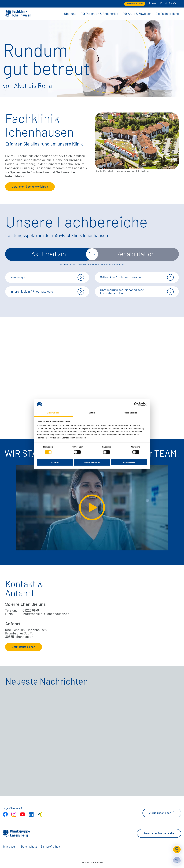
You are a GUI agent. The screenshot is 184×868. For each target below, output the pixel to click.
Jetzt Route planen (24, 647)
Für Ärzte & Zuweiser (137, 14)
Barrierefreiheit (50, 847)
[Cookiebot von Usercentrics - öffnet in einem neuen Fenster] (136, 404)
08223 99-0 (31, 611)
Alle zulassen (129, 462)
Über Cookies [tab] (131, 413)
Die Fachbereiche (167, 14)
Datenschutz (29, 847)
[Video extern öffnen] (92, 508)
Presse (153, 3)
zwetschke (99, 863)
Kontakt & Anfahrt (170, 3)
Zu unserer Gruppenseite (159, 833)
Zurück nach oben (162, 813)
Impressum (10, 847)
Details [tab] (92, 413)
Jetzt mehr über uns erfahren (30, 187)
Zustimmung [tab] (53, 413)
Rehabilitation (135, 254)
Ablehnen (55, 462)
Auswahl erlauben (92, 462)
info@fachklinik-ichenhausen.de (46, 614)
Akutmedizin (49, 254)
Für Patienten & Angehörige (99, 14)
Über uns (70, 14)
